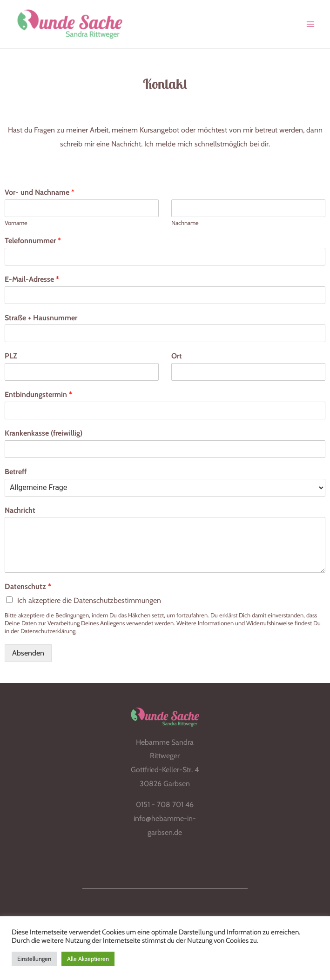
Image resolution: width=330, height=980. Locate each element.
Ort (177, 361)
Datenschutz (28, 592)
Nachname (185, 228)
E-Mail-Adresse (32, 284)
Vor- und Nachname (40, 197)
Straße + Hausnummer (41, 323)
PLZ (11, 361)
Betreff (16, 477)
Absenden (28, 658)
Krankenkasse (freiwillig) (44, 438)
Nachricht (20, 515)
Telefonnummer (33, 246)
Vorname (16, 228)
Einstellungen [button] (34, 959)
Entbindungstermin (38, 400)
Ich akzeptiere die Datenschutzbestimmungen (89, 606)
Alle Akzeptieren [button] (88, 959)
